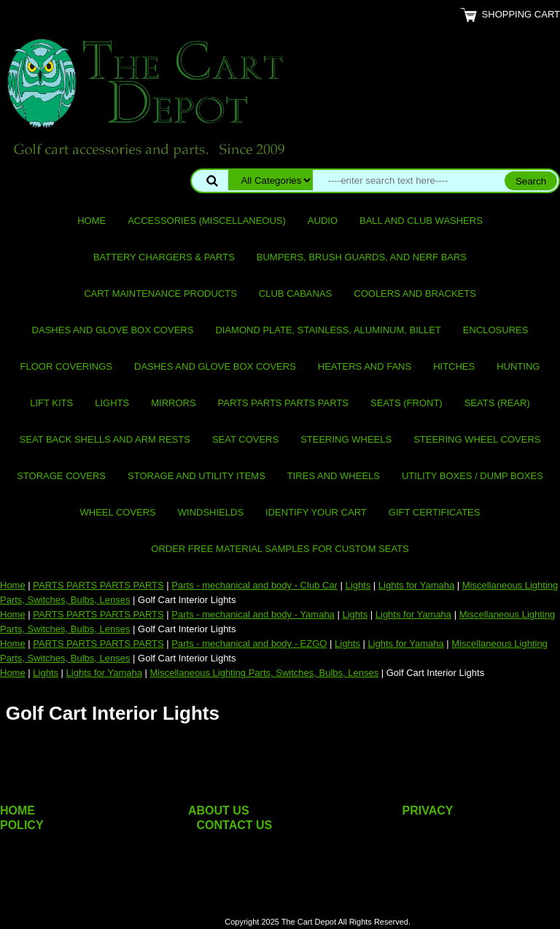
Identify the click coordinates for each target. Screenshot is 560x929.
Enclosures (496, 330)
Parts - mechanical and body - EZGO (249, 644)
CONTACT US (235, 825)
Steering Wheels (346, 439)
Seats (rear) (497, 403)
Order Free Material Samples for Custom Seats (280, 549)
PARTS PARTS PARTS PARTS (283, 403)
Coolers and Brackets (415, 294)
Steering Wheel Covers (477, 439)
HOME (17, 811)
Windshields (211, 512)
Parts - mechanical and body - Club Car (254, 585)
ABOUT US (219, 811)
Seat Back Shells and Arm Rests (105, 439)
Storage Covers (61, 476)
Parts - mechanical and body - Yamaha (253, 614)
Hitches (454, 366)
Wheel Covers (118, 512)
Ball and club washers (421, 221)
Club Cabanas (295, 294)
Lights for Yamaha (416, 585)
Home (92, 221)
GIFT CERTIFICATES (435, 512)
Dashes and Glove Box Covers (113, 330)
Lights (112, 403)
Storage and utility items (197, 476)
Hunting (518, 366)
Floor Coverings (66, 366)
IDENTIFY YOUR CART (316, 512)
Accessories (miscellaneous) (207, 221)
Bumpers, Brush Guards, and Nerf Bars (362, 257)
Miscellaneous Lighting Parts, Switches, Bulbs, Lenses (265, 673)
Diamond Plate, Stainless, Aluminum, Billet (328, 330)
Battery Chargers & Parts (164, 257)
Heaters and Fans (365, 366)
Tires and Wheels (334, 476)
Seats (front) (407, 403)
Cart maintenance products (160, 294)
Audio (323, 221)
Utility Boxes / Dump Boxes (472, 476)
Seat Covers (245, 439)
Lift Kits (51, 403)
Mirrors (173, 403)
